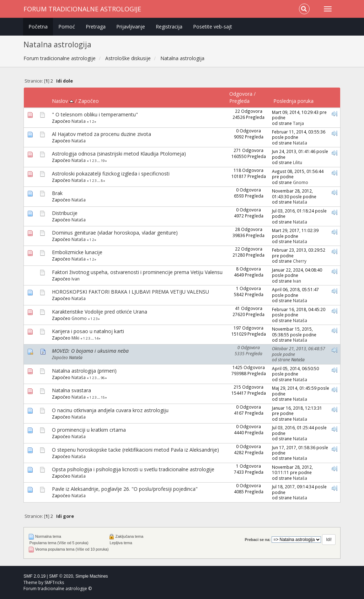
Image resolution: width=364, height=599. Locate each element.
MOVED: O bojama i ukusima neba (90, 351)
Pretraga (96, 27)
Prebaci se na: (258, 540)
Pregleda (239, 101)
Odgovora (241, 94)
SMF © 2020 (61, 576)
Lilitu (298, 162)
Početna (38, 27)
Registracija (169, 27)
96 (103, 378)
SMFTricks (54, 582)
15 (103, 397)
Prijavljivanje (131, 27)
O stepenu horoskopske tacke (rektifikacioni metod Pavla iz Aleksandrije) (135, 450)
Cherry (300, 261)
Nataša (79, 121)
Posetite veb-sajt (213, 27)
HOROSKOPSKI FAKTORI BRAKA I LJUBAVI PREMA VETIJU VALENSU (130, 292)
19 (103, 161)
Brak (57, 193)
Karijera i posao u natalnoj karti (88, 331)
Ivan (76, 279)
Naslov (63, 101)
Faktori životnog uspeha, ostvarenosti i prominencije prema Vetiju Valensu (137, 272)
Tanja (298, 123)
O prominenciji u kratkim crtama (89, 430)
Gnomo (301, 182)
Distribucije (65, 213)
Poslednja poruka (293, 101)
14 (96, 338)
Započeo (89, 101)
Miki (75, 338)
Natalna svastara (71, 390)
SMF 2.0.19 (34, 576)
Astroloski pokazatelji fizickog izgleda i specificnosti (111, 174)
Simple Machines (92, 576)
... (99, 161)
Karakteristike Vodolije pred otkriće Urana (100, 312)
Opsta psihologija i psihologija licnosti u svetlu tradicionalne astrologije (133, 469)
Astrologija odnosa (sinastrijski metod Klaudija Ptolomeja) (119, 154)
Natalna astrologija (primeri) (84, 371)
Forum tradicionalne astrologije (82, 9)
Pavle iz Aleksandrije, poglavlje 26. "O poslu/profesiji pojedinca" (125, 489)
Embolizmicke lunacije (77, 252)
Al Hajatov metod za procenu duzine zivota (101, 134)
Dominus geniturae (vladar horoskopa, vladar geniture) (115, 233)
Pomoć (67, 27)
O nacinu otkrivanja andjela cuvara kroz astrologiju (110, 410)
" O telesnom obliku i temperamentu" (95, 114)
